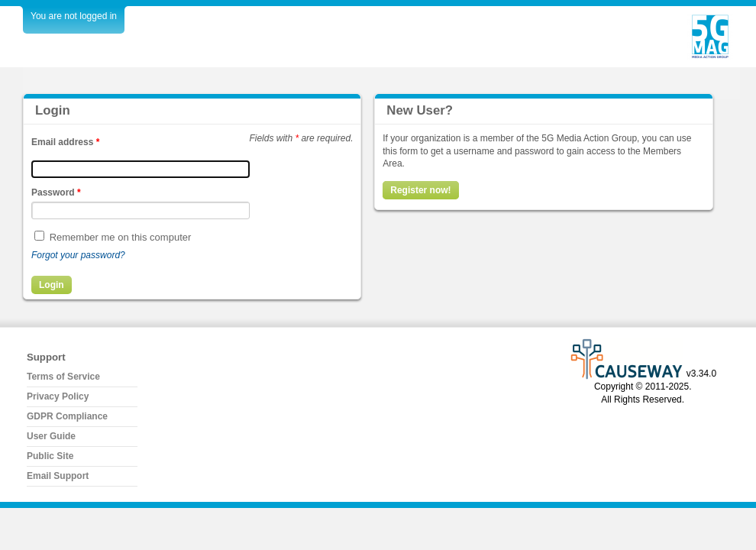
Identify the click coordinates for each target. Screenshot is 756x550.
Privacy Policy (58, 396)
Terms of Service (63, 377)
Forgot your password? (78, 255)
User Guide (51, 436)
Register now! (420, 190)
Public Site (50, 456)
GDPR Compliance (67, 416)
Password (56, 192)
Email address (65, 142)
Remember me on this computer (121, 237)
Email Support (58, 476)
